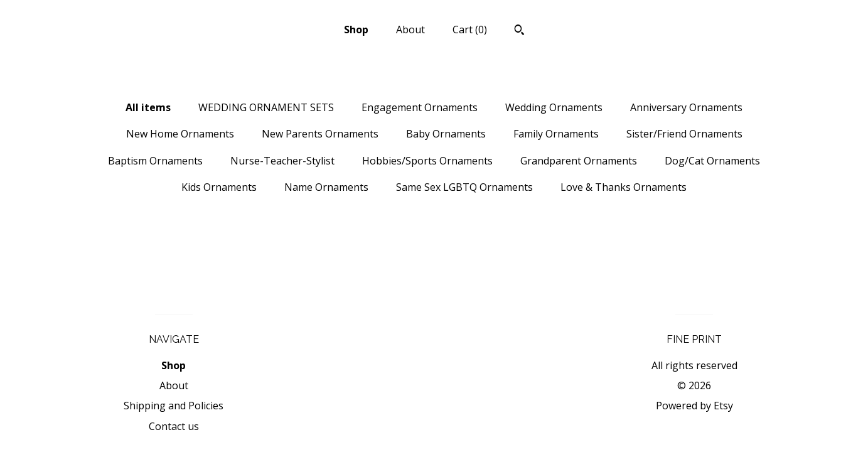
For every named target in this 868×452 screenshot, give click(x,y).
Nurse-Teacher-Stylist (282, 161)
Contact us (174, 426)
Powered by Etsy (694, 406)
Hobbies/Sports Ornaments (427, 161)
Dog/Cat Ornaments (712, 161)
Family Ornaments (556, 134)
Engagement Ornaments (420, 107)
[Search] (519, 31)
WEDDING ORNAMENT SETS (266, 107)
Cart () (470, 30)
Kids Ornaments (219, 187)
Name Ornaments (326, 187)
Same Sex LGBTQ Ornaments (464, 187)
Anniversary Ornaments (686, 107)
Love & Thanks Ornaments (624, 187)
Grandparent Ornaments (579, 161)
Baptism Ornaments (155, 161)
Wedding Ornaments (554, 107)
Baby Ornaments (446, 134)
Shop (356, 30)
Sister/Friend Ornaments (684, 134)
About (410, 30)
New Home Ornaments (180, 134)
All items (148, 107)
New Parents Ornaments (320, 134)
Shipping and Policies (174, 406)
